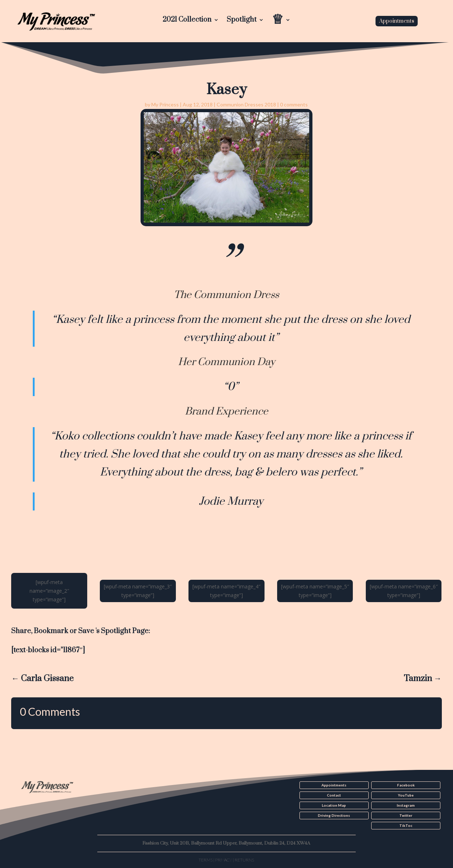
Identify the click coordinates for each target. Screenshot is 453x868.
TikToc (406, 825)
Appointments (397, 21)
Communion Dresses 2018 (246, 104)
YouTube (406, 795)
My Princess (165, 104)
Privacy (224, 860)
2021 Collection (187, 21)
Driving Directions (334, 815)
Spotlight (242, 21)
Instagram (406, 805)
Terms (206, 860)
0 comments (294, 104)
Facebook (406, 785)
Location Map (334, 805)
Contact (334, 795)
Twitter (406, 815)
